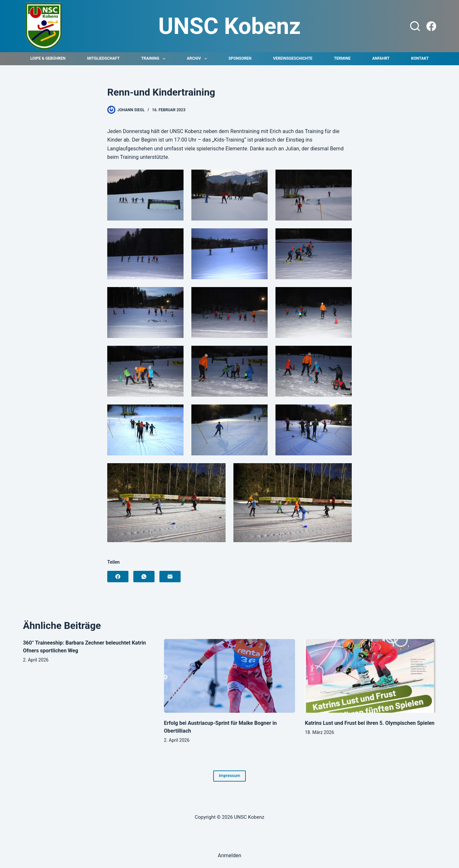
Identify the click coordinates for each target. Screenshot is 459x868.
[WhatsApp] (144, 577)
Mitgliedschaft (103, 58)
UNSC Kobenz (230, 26)
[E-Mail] (170, 577)
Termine (342, 58)
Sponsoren (240, 58)
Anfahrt (381, 58)
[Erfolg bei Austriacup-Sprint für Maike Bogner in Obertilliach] (229, 676)
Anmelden (229, 855)
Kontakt (420, 58)
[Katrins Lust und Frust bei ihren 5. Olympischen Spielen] (370, 676)
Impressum (229, 776)
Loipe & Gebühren (48, 58)
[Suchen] (415, 26)
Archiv (198, 59)
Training (155, 59)
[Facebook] (431, 26)
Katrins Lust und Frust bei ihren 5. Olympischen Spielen (370, 723)
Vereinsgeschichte (293, 58)
